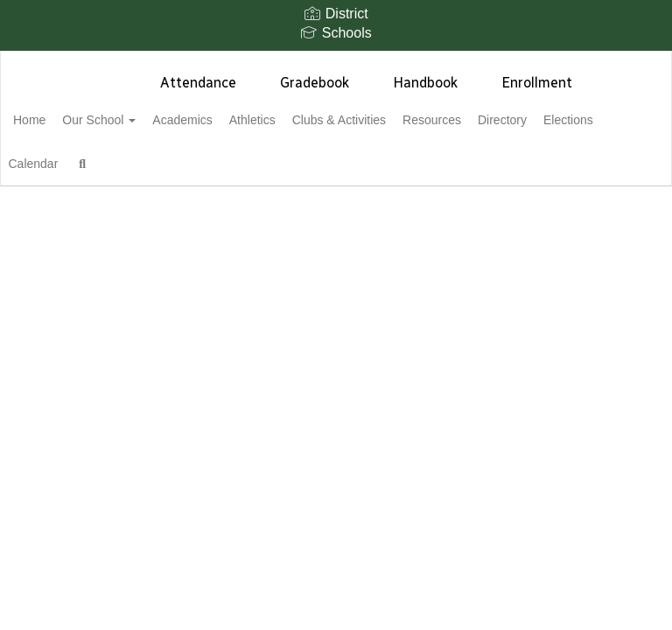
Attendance (198, 83)
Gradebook (315, 83)
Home (56, 120)
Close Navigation (280, 171)
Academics (228, 120)
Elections (65, 164)
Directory (587, 120)
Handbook (425, 83)
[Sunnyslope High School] (336, 63)
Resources (507, 120)
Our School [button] (136, 120)
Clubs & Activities (405, 120)
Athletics (308, 120)
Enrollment (537, 83)
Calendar (141, 164)
